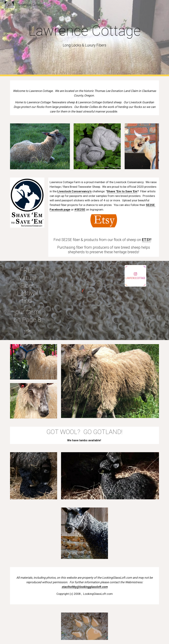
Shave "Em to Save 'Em (122, 191)
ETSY (146, 240)
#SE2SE (80, 210)
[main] (84, 38)
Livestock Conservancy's (74, 191)
